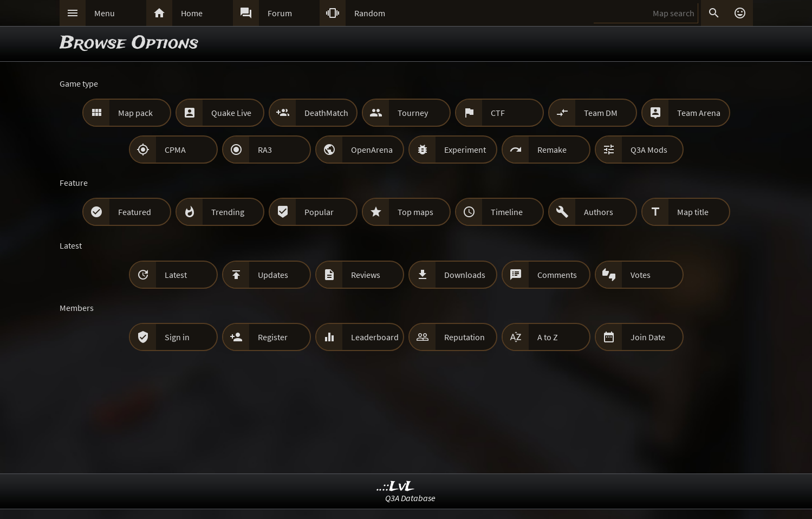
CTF (498, 113)
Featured (135, 212)
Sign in (177, 337)
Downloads (465, 275)
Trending (228, 212)
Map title (693, 212)
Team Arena (699, 113)
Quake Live (231, 113)
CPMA (175, 150)
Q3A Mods (649, 150)
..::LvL (396, 487)
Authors (599, 212)
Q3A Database (410, 498)
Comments (557, 275)
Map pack (135, 113)
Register (273, 337)
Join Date (648, 337)
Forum (280, 13)
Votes (641, 275)
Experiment (465, 150)
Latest (176, 275)
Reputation (465, 337)
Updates (273, 275)
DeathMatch (326, 113)
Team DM (601, 113)
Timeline (507, 212)
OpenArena (372, 150)
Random (370, 13)
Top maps (415, 212)
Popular (319, 212)
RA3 (265, 150)
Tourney (413, 113)
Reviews (366, 275)
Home (192, 13)
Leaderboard (375, 337)
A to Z (548, 337)
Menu (105, 13)
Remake (552, 150)
